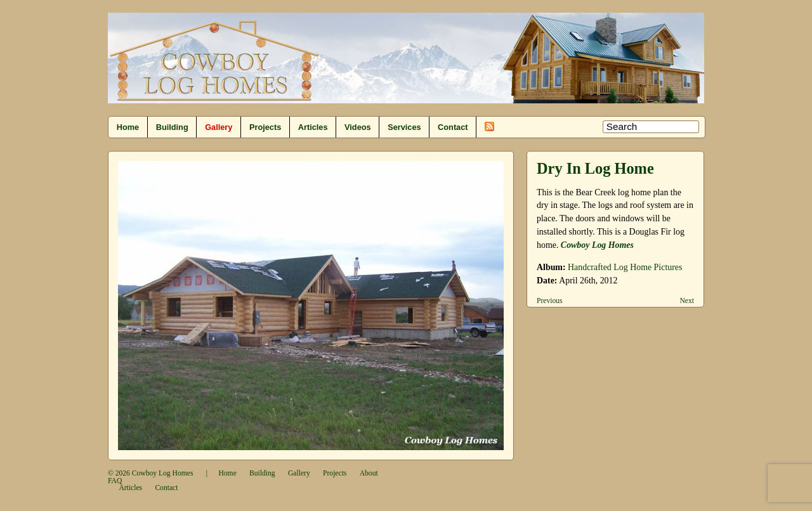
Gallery (219, 127)
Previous (550, 301)
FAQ (115, 481)
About (369, 473)
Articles (313, 127)
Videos (358, 127)
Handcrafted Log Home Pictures (625, 267)
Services (404, 127)
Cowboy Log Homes (163, 473)
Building (172, 127)
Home (128, 127)
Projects (265, 127)
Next (687, 301)
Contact (453, 127)
